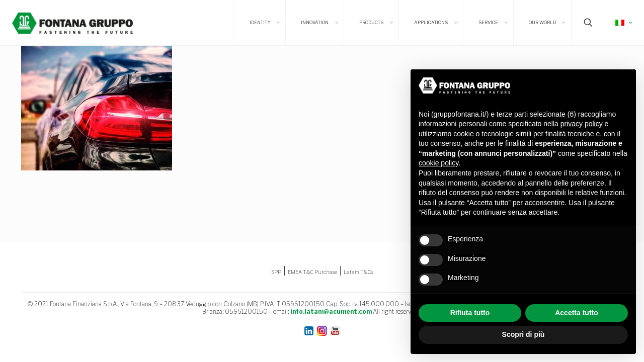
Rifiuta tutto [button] (470, 313)
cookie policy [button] (438, 163)
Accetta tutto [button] (577, 313)
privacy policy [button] (582, 124)
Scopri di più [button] (524, 334)
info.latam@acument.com (331, 311)
